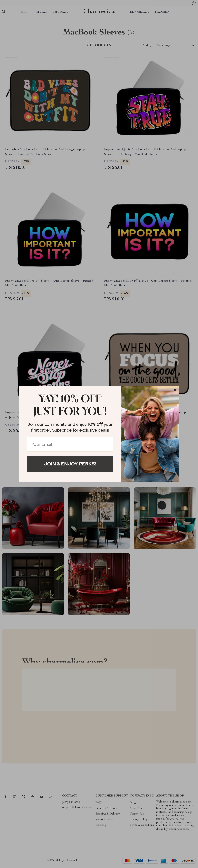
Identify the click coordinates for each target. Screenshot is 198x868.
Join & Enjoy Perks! (70, 464)
